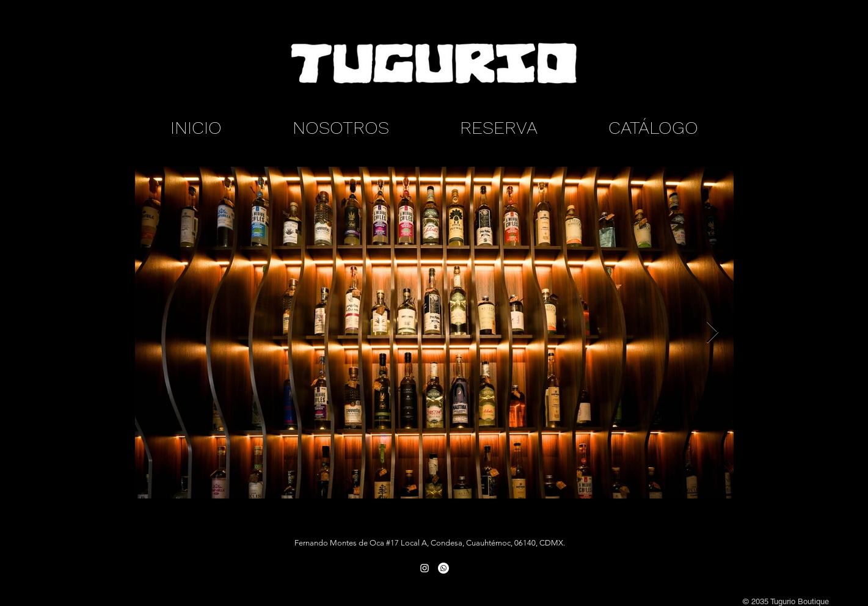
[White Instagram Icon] (425, 568)
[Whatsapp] (443, 568)
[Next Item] (713, 333)
